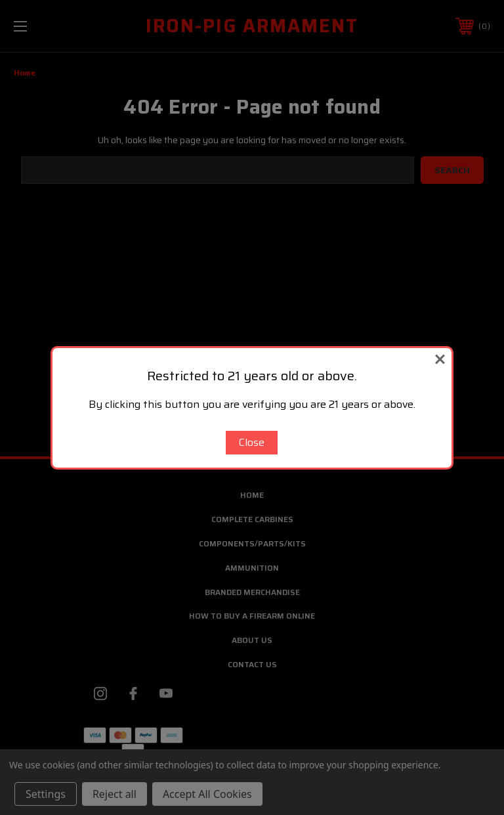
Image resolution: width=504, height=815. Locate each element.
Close (252, 442)
